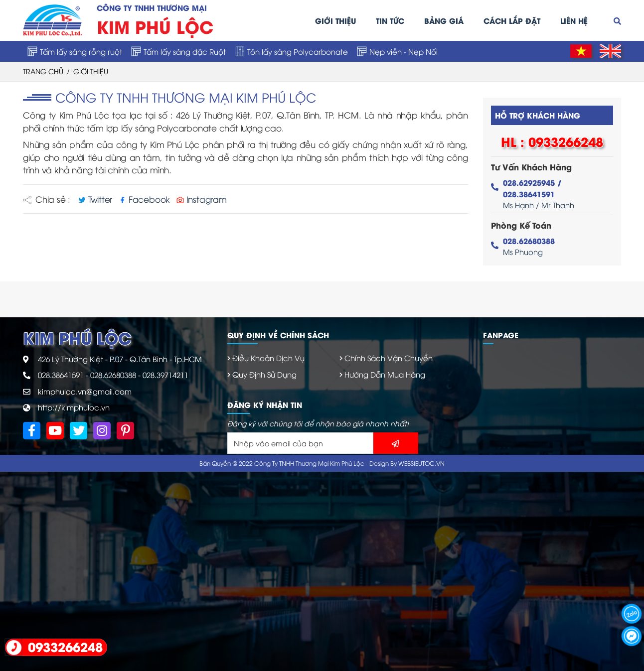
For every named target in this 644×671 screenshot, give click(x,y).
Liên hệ (574, 20)
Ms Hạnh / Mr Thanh (539, 193)
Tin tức (390, 20)
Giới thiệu (335, 20)
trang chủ (43, 71)
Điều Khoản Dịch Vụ (268, 358)
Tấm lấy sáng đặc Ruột (178, 51)
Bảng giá (444, 20)
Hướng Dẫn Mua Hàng (385, 374)
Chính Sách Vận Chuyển (389, 358)
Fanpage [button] (501, 335)
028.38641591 (61, 375)
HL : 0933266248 (552, 141)
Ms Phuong (529, 246)
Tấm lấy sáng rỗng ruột (75, 51)
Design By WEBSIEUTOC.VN (407, 463)
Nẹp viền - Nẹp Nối (397, 51)
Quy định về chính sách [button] (278, 335)
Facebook (146, 199)
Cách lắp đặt (512, 20)
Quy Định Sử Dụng (264, 374)
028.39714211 (165, 375)
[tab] (348, 335)
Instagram (202, 199)
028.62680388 (113, 375)
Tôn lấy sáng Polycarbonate (291, 51)
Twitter (96, 199)
